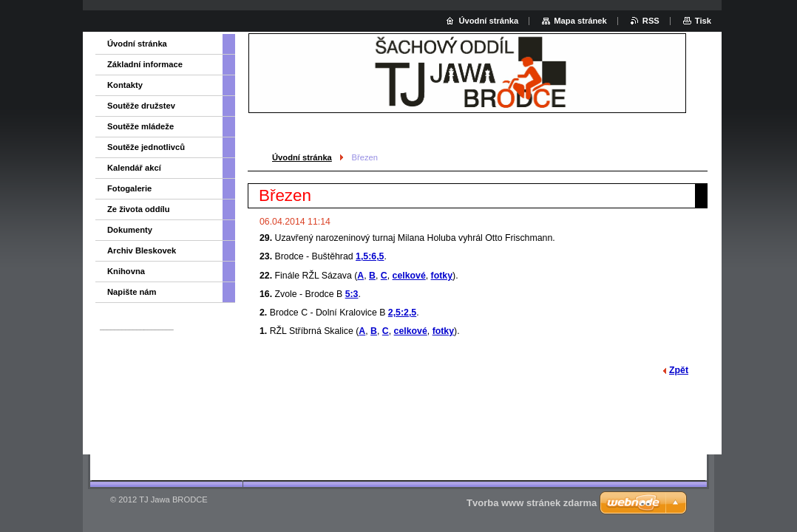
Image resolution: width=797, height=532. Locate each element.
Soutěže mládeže (140, 126)
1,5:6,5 (370, 256)
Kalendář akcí (134, 168)
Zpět (679, 370)
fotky (442, 276)
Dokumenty (130, 230)
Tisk (703, 21)
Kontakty (125, 85)
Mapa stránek (580, 21)
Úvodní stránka (302, 157)
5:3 (352, 294)
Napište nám (132, 292)
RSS (651, 21)
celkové (409, 276)
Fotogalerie (129, 188)
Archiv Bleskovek (142, 250)
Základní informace (145, 64)
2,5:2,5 (402, 313)
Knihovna (126, 271)
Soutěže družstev (141, 106)
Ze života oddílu (139, 209)
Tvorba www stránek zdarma (532, 503)
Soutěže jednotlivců (146, 147)
